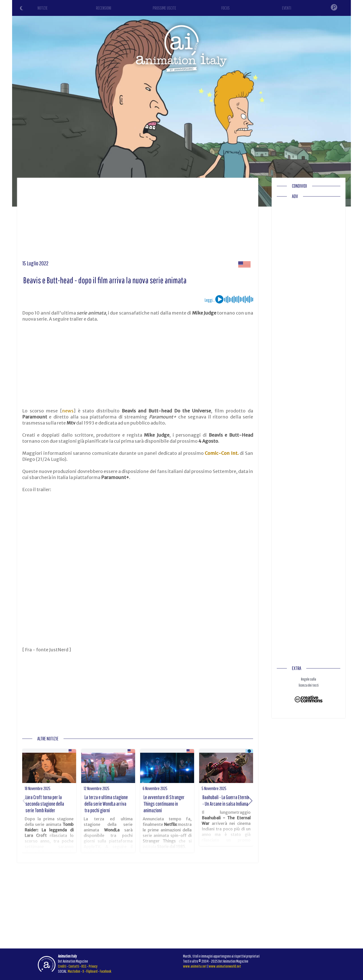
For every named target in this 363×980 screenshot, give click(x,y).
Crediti (62, 966)
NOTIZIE (43, 8)
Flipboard (92, 971)
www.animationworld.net (225, 966)
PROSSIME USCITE (164, 8)
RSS (84, 966)
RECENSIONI (104, 8)
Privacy (93, 966)
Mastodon (74, 971)
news (68, 411)
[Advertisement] (138, 221)
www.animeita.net (195, 966)
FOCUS (225, 8)
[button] (250, 801)
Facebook (106, 971)
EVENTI (287, 8)
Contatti (74, 966)
